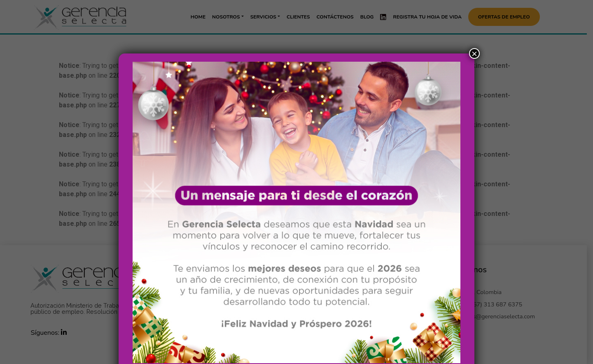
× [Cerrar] (474, 28)
